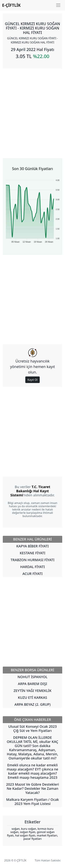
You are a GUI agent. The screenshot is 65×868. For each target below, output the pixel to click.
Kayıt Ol (33, 380)
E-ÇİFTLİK (11, 5)
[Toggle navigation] (58, 5)
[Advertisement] (32, 109)
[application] (32, 210)
